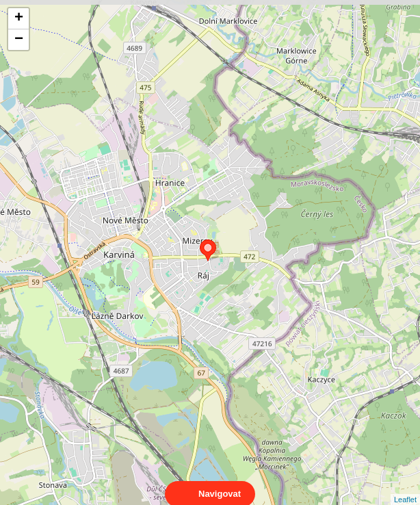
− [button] (19, 40)
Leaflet (405, 487)
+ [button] (19, 18)
